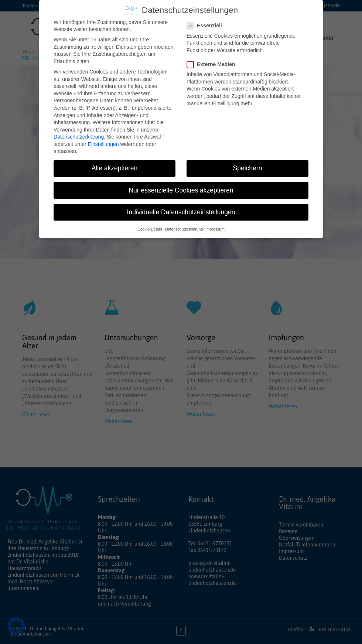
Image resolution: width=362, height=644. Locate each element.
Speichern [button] (248, 164)
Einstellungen (103, 140)
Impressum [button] (215, 225)
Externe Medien (213, 60)
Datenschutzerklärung (79, 133)
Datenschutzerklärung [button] (184, 225)
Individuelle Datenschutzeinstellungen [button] (181, 208)
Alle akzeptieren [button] (115, 164)
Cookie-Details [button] (150, 225)
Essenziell (207, 22)
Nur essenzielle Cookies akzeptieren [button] (181, 186)
